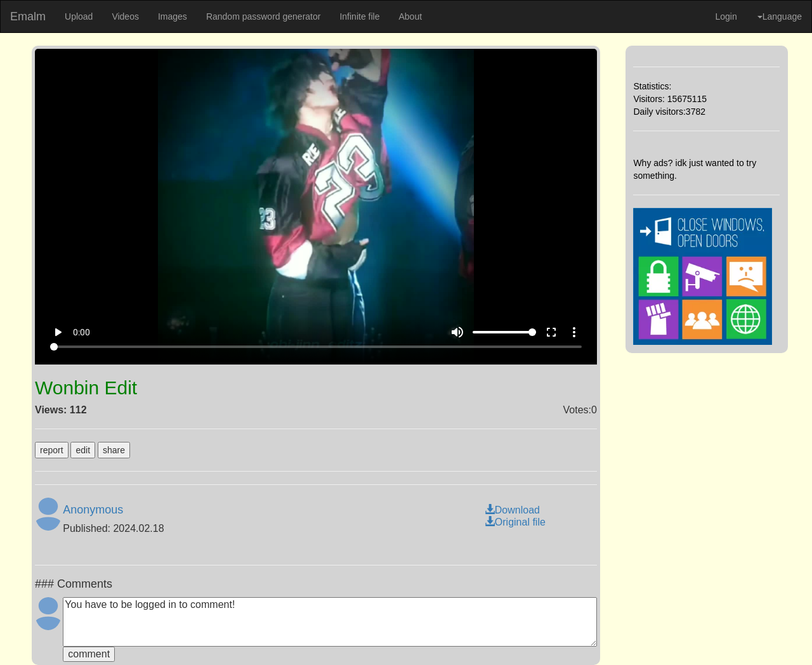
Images (173, 16)
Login (726, 16)
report (52, 450)
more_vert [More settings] (574, 332)
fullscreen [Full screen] (551, 332)
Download (512, 510)
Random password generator (264, 16)
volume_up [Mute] (457, 332)
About (410, 16)
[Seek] (316, 347)
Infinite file (359, 16)
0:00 (82, 332)
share (114, 450)
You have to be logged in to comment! (330, 622)
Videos (125, 16)
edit (83, 450)
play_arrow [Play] (58, 332)
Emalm (28, 16)
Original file (515, 522)
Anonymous (93, 510)
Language (780, 16)
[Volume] (504, 332)
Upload (79, 16)
